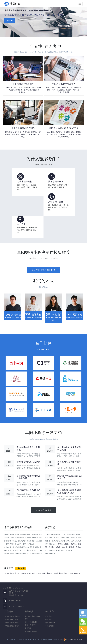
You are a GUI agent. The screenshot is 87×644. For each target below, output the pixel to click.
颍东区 (74, 544)
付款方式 (49, 619)
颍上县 (72, 547)
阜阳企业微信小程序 (61, 573)
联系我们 (49, 616)
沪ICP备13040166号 (74, 639)
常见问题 (28, 628)
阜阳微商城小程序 (11, 619)
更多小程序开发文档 (44, 510)
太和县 (58, 547)
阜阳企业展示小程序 (12, 626)
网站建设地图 (50, 623)
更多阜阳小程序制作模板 (44, 270)
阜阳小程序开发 (31, 625)
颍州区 (67, 544)
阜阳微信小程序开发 (12, 573)
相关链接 (29, 612)
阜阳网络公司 (75, 573)
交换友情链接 (21, 568)
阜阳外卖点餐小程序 (12, 623)
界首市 (78, 547)
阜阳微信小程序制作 (29, 573)
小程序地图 (49, 626)
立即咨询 (10, 20)
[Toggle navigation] (80, 4)
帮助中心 (50, 612)
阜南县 (65, 547)
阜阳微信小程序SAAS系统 (33, 617)
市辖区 (60, 544)
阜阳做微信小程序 (45, 573)
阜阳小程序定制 (31, 622)
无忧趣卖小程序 (31, 631)
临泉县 (51, 547)
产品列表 (9, 612)
